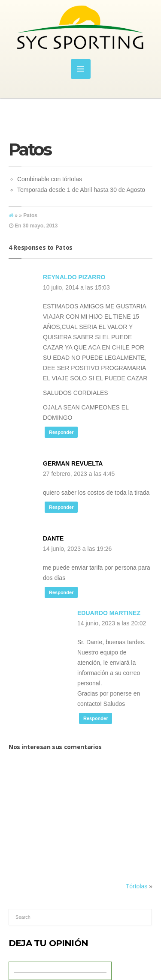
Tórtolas (137, 886)
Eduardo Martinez (109, 613)
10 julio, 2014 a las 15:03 (76, 287)
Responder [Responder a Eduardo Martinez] (96, 718)
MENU (81, 69)
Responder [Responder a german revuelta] (61, 507)
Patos (30, 149)
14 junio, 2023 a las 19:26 (77, 549)
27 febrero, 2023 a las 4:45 (79, 474)
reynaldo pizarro (74, 277)
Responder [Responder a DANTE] (61, 592)
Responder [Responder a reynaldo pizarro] (61, 432)
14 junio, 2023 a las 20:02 (112, 623)
